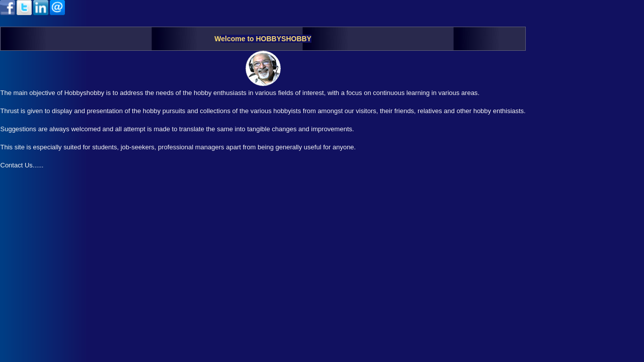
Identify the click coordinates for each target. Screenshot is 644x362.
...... (38, 165)
